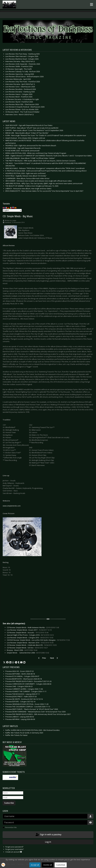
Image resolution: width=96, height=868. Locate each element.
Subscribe (9, 803)
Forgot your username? (15, 849)
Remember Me (11, 827)
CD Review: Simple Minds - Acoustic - (28, 633)
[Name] (13, 793)
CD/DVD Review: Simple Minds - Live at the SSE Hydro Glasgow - (38, 640)
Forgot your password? (14, 847)
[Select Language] (12, 210)
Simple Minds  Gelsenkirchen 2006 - (28, 653)
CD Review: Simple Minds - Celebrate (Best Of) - (32, 645)
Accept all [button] (35, 865)
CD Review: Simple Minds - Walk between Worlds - (33, 627)
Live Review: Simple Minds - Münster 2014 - (30, 643)
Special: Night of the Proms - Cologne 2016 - (30, 635)
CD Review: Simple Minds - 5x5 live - (27, 648)
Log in (48, 842)
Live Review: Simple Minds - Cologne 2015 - (30, 638)
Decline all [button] (48, 865)
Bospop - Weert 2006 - (22, 650)
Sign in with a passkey (48, 835)
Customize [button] (61, 865)
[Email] (13, 798)
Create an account (14, 852)
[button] (4, 662)
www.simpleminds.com (12, 506)
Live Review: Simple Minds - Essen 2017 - (29, 630)
